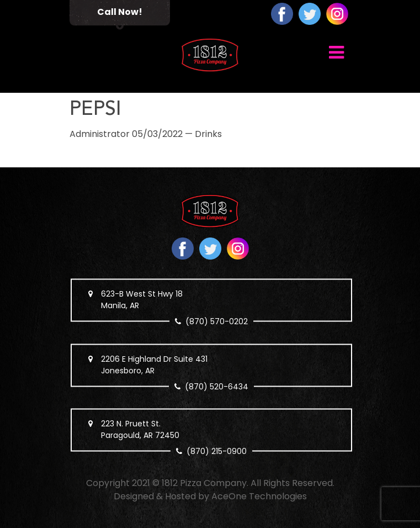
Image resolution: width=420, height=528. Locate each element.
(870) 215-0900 (217, 451)
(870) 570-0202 (217, 321)
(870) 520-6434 (217, 386)
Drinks (208, 134)
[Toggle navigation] (336, 52)
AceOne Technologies (259, 496)
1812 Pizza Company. (205, 483)
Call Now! (120, 12)
